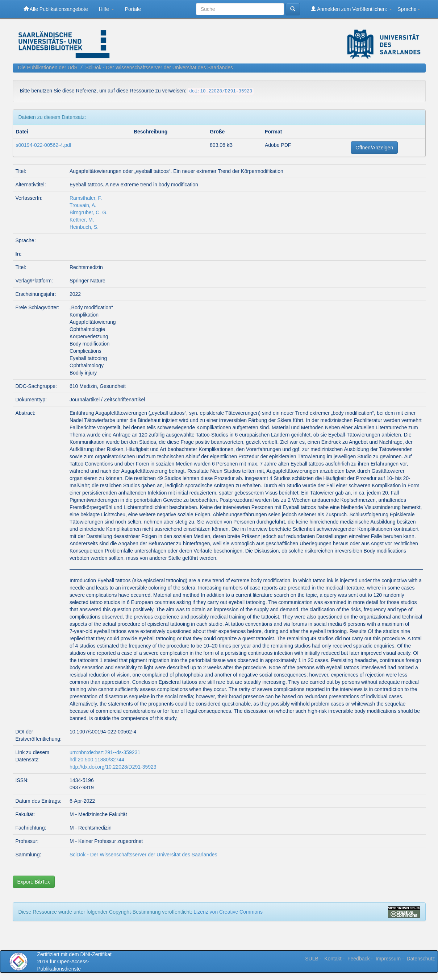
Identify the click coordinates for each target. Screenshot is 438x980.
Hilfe (107, 9)
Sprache (409, 9)
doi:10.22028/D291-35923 (221, 91)
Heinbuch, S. (84, 227)
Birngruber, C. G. (89, 212)
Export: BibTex (34, 882)
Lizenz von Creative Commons (228, 912)
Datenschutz (421, 959)
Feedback (358, 959)
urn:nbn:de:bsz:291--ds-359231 (105, 752)
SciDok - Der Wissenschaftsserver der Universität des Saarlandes (159, 67)
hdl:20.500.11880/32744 (97, 760)
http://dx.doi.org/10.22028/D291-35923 (113, 767)
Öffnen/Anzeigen (374, 148)
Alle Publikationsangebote (56, 9)
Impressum (388, 959)
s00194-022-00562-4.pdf (44, 145)
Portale (133, 9)
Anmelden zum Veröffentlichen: (352, 9)
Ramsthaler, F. (86, 198)
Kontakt (333, 959)
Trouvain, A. (83, 205)
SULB (312, 959)
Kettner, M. (82, 220)
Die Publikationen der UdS (48, 67)
